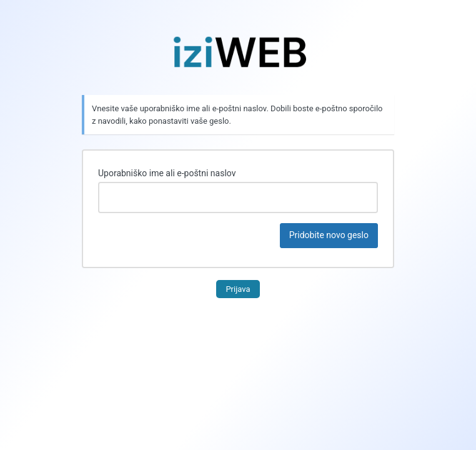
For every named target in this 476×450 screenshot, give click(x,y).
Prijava (238, 289)
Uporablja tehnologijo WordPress (238, 52)
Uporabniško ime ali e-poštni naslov (167, 173)
